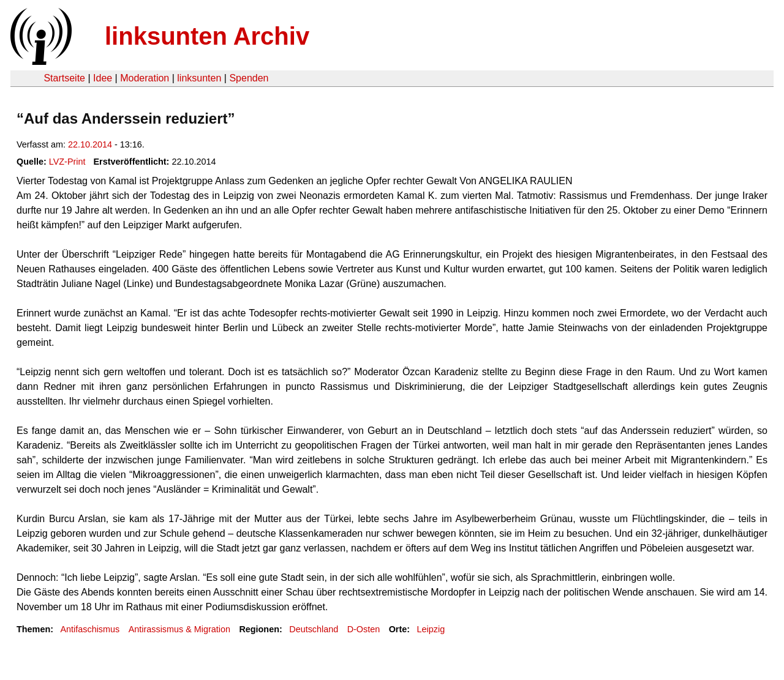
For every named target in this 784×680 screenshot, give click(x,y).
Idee (103, 78)
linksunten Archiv (207, 36)
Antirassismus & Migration (179, 629)
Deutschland (314, 629)
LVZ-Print (67, 162)
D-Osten (364, 629)
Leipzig (431, 629)
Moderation (145, 78)
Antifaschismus (90, 629)
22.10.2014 (90, 144)
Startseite (64, 78)
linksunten (199, 78)
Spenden (249, 78)
